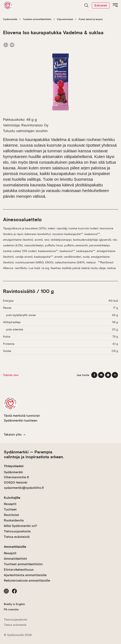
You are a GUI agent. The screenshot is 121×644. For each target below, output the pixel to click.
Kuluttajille (12, 498)
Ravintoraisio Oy (35, 125)
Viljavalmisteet (65, 19)
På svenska (11, 609)
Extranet (101, 5)
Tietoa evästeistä (17, 537)
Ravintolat (11, 515)
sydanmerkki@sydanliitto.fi (24, 488)
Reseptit (10, 504)
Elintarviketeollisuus (19, 570)
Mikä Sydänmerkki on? (20, 526)
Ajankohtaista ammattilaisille (25, 575)
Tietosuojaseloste (17, 531)
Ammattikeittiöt (15, 559)
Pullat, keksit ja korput (91, 19)
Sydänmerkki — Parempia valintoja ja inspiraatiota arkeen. (34, 454)
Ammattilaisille (15, 547)
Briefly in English (14, 604)
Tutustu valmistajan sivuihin (25, 131)
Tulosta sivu (11, 375)
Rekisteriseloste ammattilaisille (27, 580)
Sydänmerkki (10, 19)
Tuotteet (10, 509)
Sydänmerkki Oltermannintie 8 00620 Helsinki (16, 477)
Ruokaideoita (14, 520)
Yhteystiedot (14, 466)
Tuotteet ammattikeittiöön (37, 19)
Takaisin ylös (15, 435)
